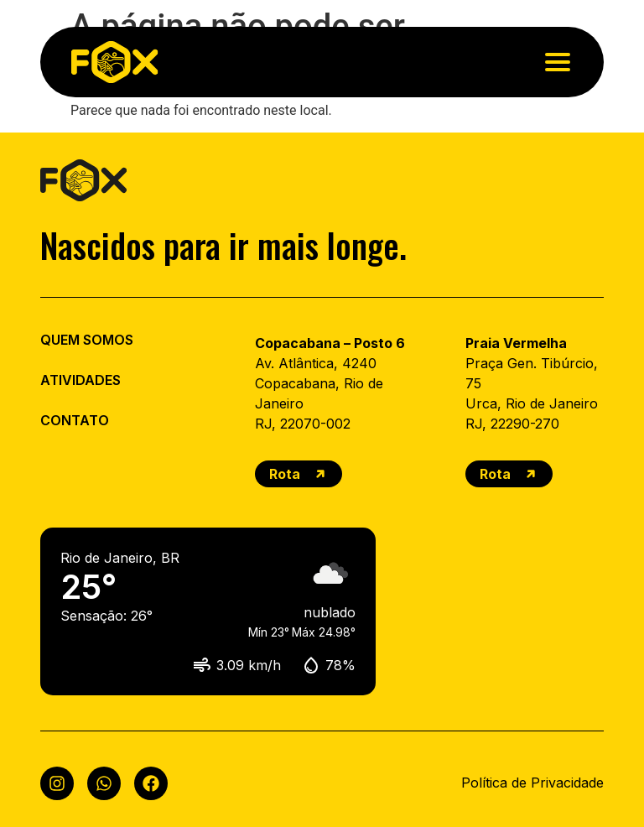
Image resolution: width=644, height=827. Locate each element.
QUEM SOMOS (87, 340)
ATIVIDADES (80, 380)
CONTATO (75, 420)
